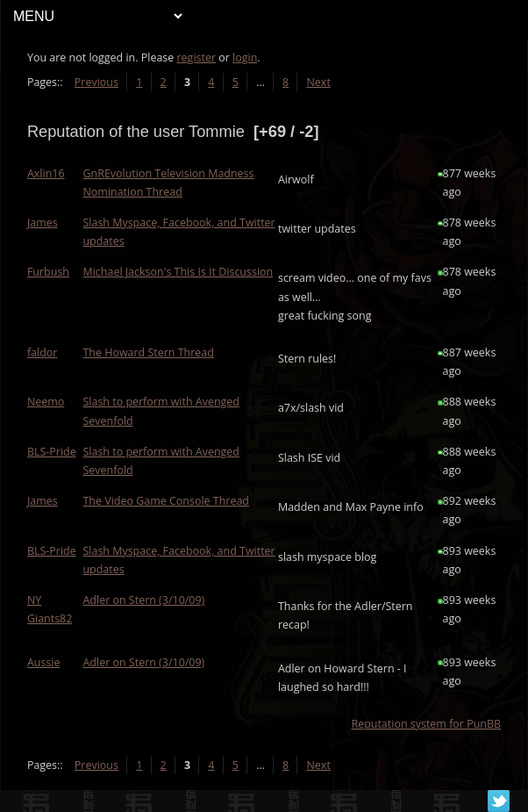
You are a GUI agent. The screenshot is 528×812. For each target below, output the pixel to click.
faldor (43, 352)
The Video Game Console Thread (167, 501)
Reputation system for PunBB (426, 724)
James (43, 223)
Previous (96, 82)
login (245, 57)
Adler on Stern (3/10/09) (144, 600)
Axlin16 (46, 173)
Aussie (44, 662)
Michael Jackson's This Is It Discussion (178, 272)
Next (319, 82)
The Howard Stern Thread (149, 352)
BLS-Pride (52, 452)
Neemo (46, 402)
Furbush (48, 272)
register (197, 57)
